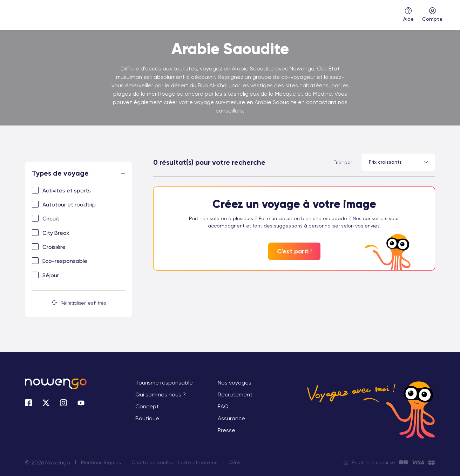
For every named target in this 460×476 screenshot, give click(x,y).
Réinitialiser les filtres (79, 303)
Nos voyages (235, 383)
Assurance (231, 418)
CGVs (235, 462)
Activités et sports (67, 191)
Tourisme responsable (164, 383)
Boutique (147, 418)
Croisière (54, 247)
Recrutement (235, 395)
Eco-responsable (65, 261)
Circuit (51, 219)
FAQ (223, 406)
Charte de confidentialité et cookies (175, 462)
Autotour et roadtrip (69, 205)
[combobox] (398, 162)
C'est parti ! (294, 251)
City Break (56, 233)
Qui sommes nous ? (161, 395)
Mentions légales (101, 462)
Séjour (51, 275)
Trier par (343, 162)
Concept (147, 406)
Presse (226, 430)
